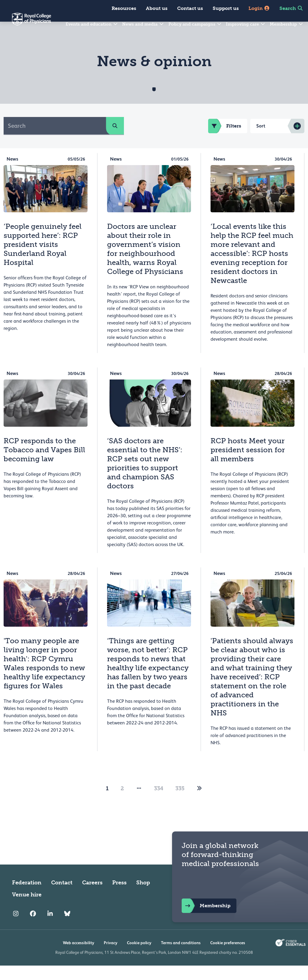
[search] (115, 140)
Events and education (92, 24)
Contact (62, 897)
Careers (92, 897)
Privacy (111, 957)
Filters (225, 140)
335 (180, 803)
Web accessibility (79, 957)
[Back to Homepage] (26, 23)
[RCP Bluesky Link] (67, 928)
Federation (27, 897)
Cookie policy (139, 957)
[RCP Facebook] (33, 928)
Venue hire (27, 909)
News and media (143, 24)
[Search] (55, 140)
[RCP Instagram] (16, 928)
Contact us (190, 8)
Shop (143, 897)
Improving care (246, 24)
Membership (287, 24)
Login (259, 8)
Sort (261, 140)
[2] (199, 803)
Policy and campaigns (195, 24)
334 (159, 803)
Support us (226, 8)
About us (157, 8)
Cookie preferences (228, 957)
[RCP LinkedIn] (50, 928)
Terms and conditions (181, 957)
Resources (124, 8)
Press (119, 897)
